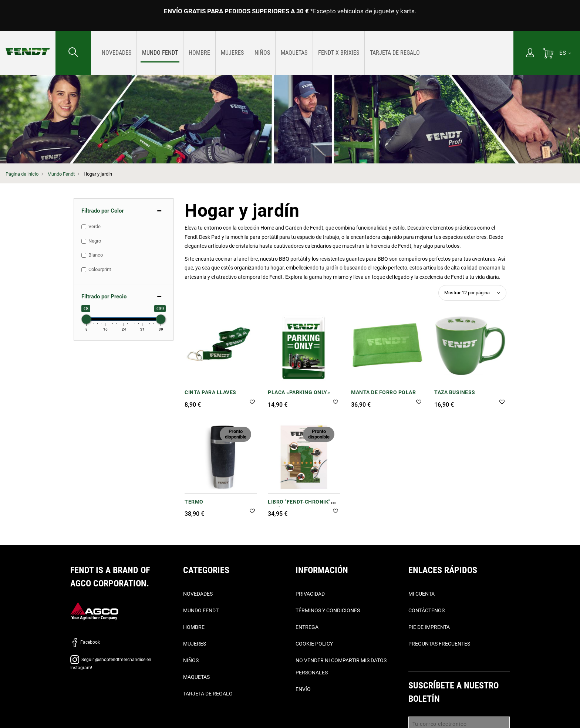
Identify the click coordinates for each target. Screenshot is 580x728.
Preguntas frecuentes (439, 644)
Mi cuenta (421, 594)
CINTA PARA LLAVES (210, 392)
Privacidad (310, 594)
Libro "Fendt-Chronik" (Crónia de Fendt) (299, 506)
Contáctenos (426, 610)
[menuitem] (117, 53)
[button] (252, 402)
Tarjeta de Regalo (208, 694)
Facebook (85, 642)
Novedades (198, 594)
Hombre (194, 627)
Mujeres (195, 644)
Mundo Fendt (61, 174)
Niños (191, 660)
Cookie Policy (314, 644)
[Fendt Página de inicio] (28, 44)
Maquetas (196, 677)
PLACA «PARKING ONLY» (299, 392)
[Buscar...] (73, 53)
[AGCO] (94, 611)
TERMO (194, 502)
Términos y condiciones (328, 610)
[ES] (565, 53)
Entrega (307, 627)
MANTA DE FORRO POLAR (383, 392)
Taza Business (455, 392)
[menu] (302, 53)
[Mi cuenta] (530, 54)
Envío (303, 689)
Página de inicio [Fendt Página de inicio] (22, 174)
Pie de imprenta (429, 627)
